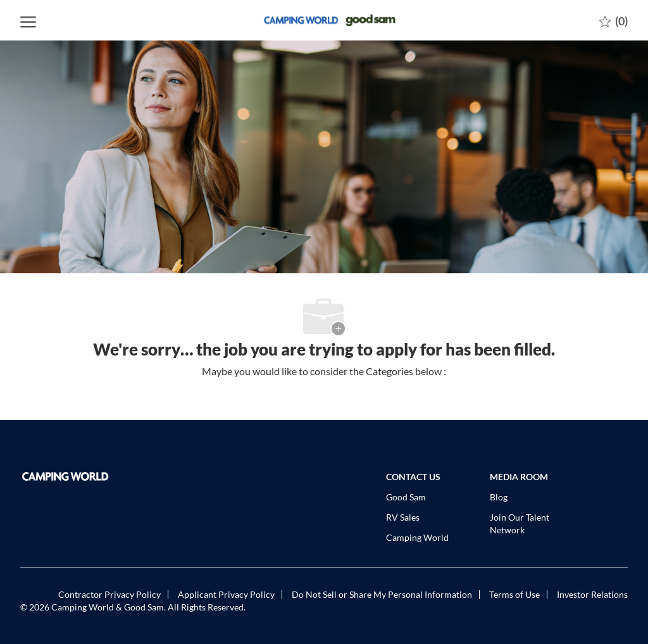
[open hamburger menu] (28, 20)
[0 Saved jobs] (614, 20)
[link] (90, 476)
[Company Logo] (324, 20)
